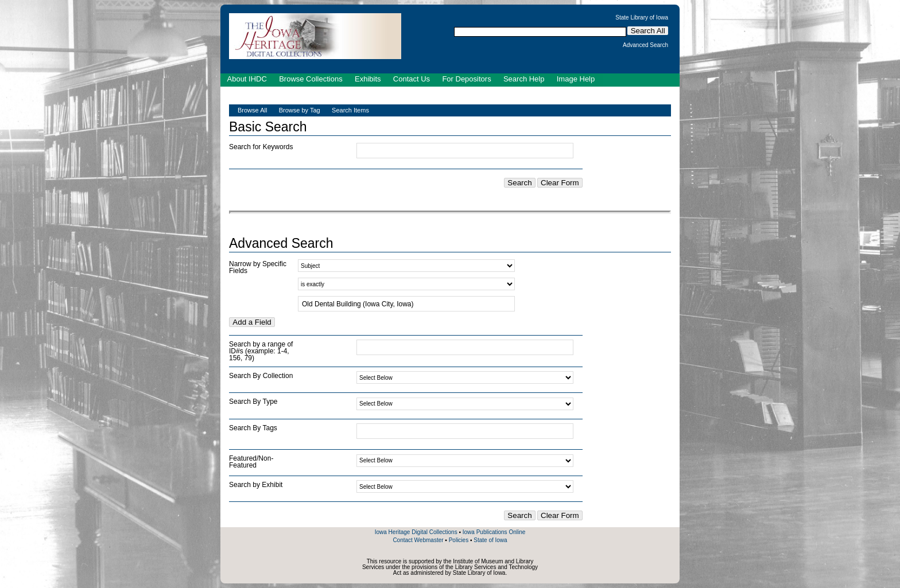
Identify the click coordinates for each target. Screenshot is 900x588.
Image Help (576, 79)
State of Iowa (490, 540)
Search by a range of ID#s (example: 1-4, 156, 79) (261, 351)
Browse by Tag (300, 110)
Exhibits (368, 79)
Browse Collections (311, 79)
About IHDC (247, 79)
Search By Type (253, 402)
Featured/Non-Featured (251, 462)
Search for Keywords (261, 147)
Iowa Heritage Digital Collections (416, 532)
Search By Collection (261, 376)
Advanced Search (645, 45)
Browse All (252, 110)
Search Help (524, 79)
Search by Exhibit (256, 485)
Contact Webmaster (418, 540)
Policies (459, 540)
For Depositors (466, 79)
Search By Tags (253, 428)
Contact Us (412, 79)
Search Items (350, 110)
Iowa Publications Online (494, 532)
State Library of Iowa (642, 18)
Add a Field (252, 322)
